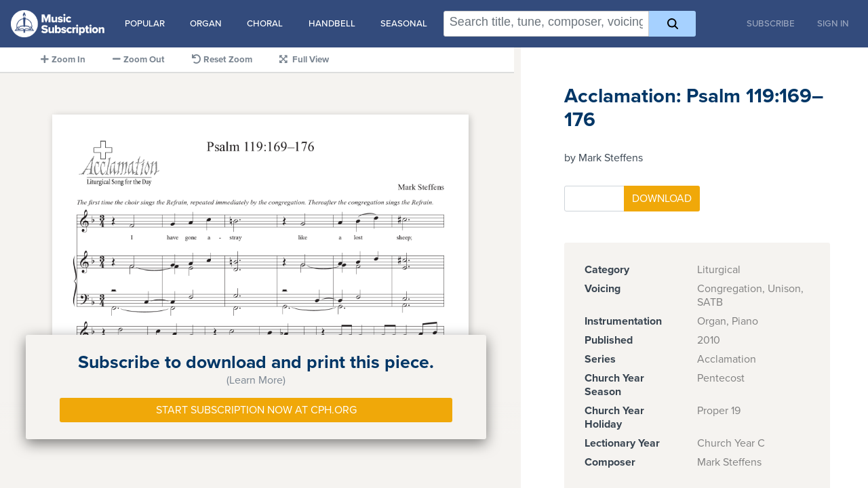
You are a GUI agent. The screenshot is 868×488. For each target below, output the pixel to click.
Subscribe (771, 24)
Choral (265, 24)
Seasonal (404, 24)
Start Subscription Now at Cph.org (256, 410)
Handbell (332, 24)
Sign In (833, 24)
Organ (206, 24)
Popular (145, 24)
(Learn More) (256, 380)
